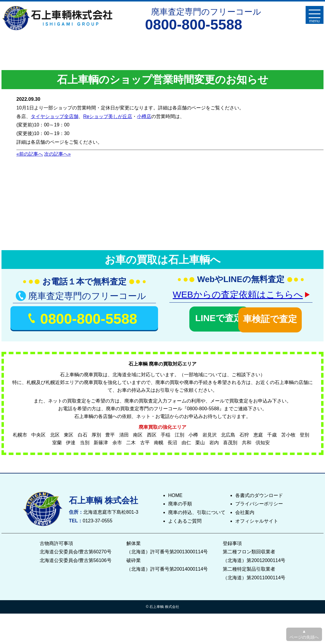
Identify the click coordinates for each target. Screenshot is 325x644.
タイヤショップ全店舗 (55, 116)
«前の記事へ (30, 154)
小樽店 (144, 116)
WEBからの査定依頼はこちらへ (238, 294)
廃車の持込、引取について (197, 511)
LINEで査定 (203, 317)
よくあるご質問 (185, 520)
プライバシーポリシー (259, 502)
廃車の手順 (180, 502)
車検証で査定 (278, 317)
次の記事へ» (57, 154)
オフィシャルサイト (257, 520)
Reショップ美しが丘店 (108, 116)
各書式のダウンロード (259, 494)
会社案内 (245, 511)
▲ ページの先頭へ (304, 634)
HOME (175, 494)
